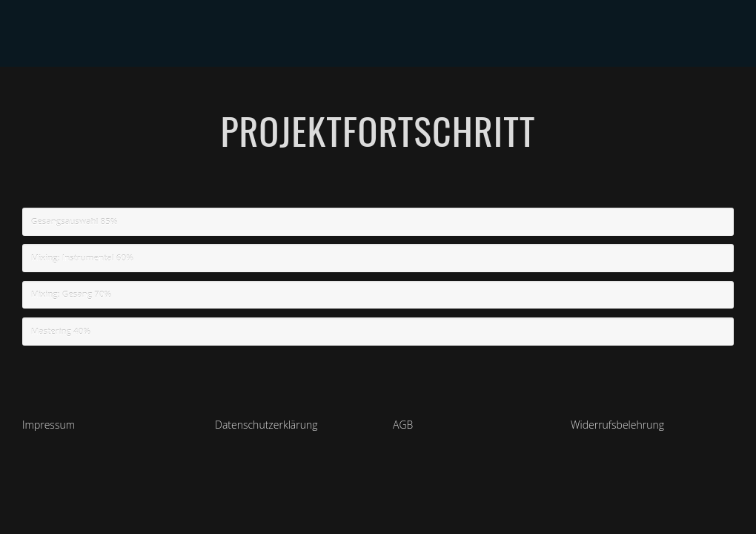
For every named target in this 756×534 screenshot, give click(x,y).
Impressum (49, 425)
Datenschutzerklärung (266, 425)
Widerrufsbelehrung (617, 425)
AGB (403, 425)
